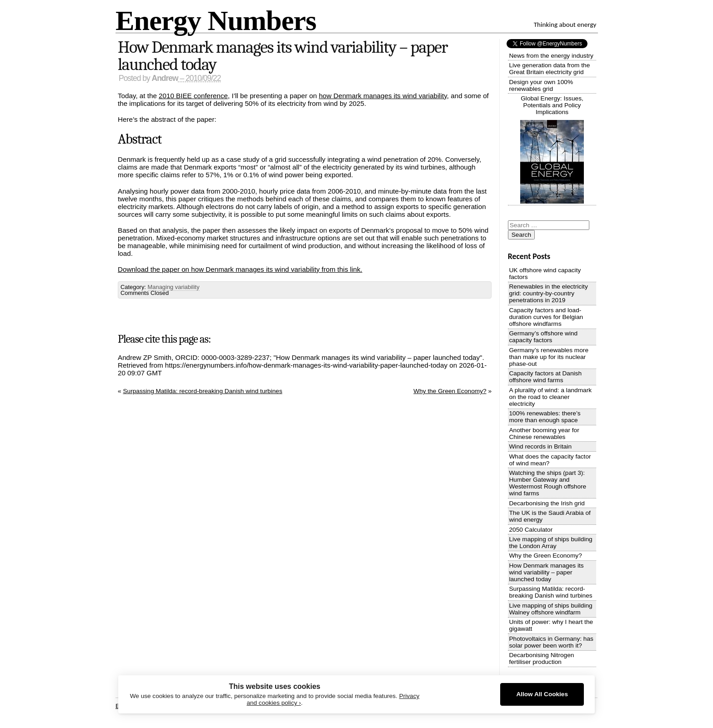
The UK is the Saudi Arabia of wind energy (550, 516)
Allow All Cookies (542, 694)
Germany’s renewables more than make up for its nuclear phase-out (549, 357)
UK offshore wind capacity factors (545, 274)
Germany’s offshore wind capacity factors (543, 337)
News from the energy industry (551, 56)
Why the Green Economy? (450, 391)
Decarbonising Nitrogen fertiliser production (541, 658)
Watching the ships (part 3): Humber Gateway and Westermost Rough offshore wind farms (547, 483)
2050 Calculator (531, 530)
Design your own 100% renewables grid (541, 85)
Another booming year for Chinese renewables (544, 434)
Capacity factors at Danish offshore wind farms (545, 377)
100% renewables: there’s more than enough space (545, 417)
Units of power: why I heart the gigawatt (551, 625)
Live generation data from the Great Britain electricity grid (549, 69)
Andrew (165, 78)
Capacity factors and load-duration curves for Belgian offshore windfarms (546, 317)
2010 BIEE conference (193, 96)
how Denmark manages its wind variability (383, 96)
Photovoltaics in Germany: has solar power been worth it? (551, 642)
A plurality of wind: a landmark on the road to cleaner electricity (550, 397)
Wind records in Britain (540, 446)
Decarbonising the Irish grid (547, 503)
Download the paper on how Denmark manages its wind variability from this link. (240, 269)
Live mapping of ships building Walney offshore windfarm (550, 609)
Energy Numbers (216, 20)
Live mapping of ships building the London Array (550, 543)
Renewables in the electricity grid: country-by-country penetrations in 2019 (548, 293)
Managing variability (174, 287)
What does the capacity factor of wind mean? (550, 460)
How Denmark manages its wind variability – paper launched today (283, 56)
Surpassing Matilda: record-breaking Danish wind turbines (202, 391)
